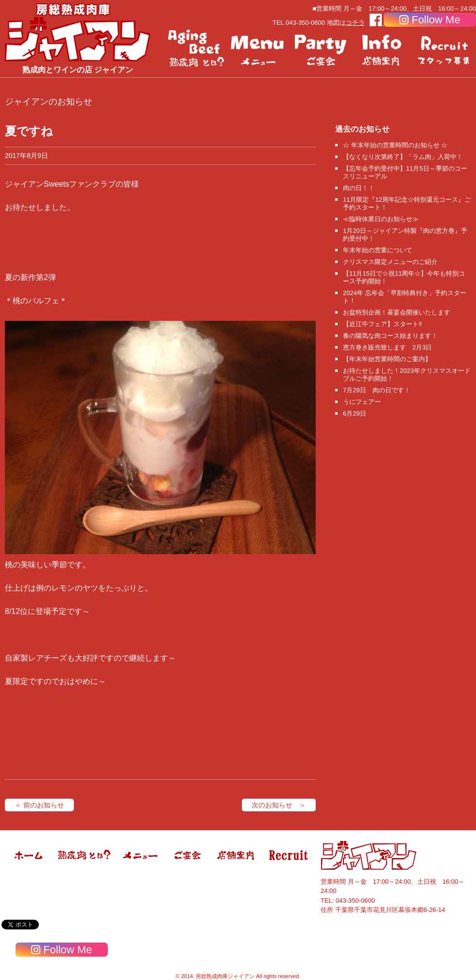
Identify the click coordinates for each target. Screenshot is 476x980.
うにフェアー (362, 402)
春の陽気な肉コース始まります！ (390, 336)
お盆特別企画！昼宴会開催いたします (397, 312)
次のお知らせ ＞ (279, 805)
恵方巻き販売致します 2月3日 (387, 347)
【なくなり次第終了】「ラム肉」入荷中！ (403, 157)
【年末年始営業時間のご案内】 (387, 359)
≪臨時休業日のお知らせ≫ (381, 219)
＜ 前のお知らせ (39, 805)
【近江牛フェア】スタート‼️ (382, 324)
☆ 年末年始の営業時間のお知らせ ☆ (395, 145)
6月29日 (355, 413)
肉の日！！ (359, 188)
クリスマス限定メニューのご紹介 (390, 262)
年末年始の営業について (378, 250)
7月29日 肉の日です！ (377, 390)
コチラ (355, 23)
